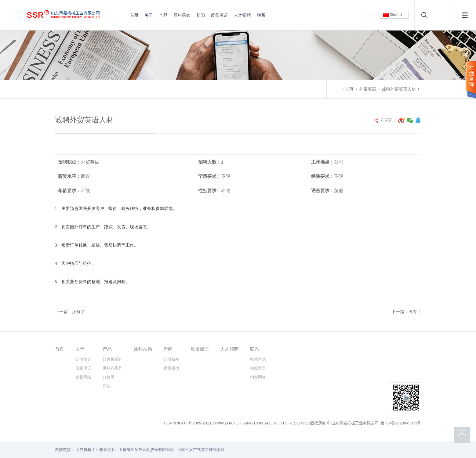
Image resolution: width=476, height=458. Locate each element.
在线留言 (258, 368)
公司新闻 (171, 359)
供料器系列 (113, 368)
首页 (134, 15)
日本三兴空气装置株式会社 (201, 450)
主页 (349, 89)
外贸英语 (368, 89)
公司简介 (83, 359)
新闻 (201, 15)
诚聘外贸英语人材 (399, 89)
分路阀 (109, 377)
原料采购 (182, 15)
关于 (149, 15)
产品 (163, 15)
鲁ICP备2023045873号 (401, 423)
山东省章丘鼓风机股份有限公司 (146, 450)
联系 (261, 15)
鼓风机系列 (113, 359)
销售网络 (83, 377)
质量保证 (219, 15)
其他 (107, 386)
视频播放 (171, 368)
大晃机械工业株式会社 (96, 450)
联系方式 (258, 359)
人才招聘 (242, 15)
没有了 (78, 312)
